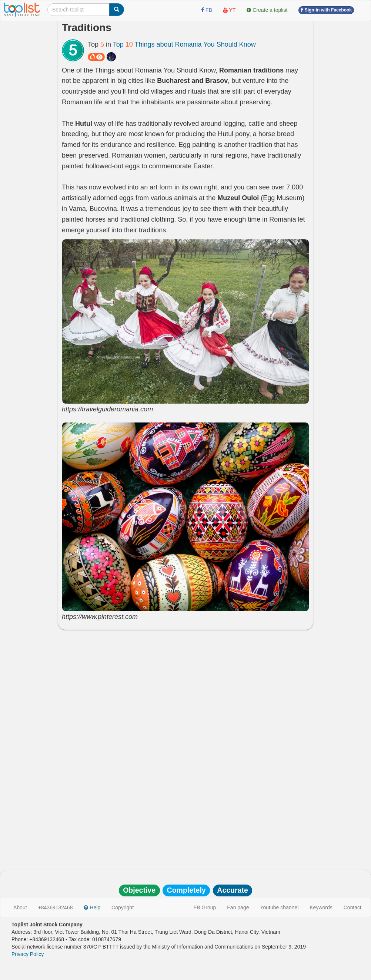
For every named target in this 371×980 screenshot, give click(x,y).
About (20, 907)
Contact (352, 907)
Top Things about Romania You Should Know (184, 44)
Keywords (321, 907)
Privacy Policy (28, 954)
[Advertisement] (185, 689)
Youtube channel (279, 907)
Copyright (123, 907)
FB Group (205, 907)
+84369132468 (56, 907)
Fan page (238, 907)
